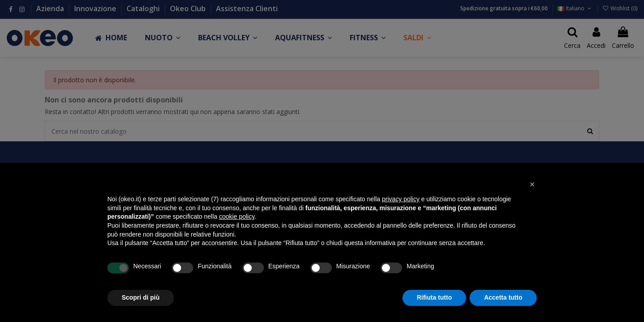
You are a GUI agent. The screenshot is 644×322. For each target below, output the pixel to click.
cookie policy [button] (237, 216)
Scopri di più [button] (141, 297)
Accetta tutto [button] (503, 297)
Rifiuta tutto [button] (434, 297)
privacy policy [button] (401, 199)
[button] (532, 184)
